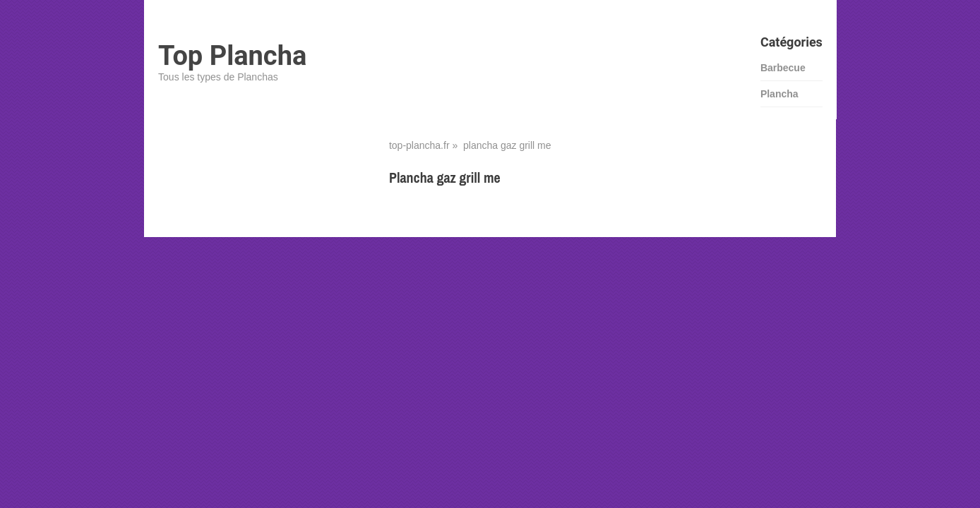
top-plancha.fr (419, 145)
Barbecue (783, 68)
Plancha (779, 94)
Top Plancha (232, 56)
